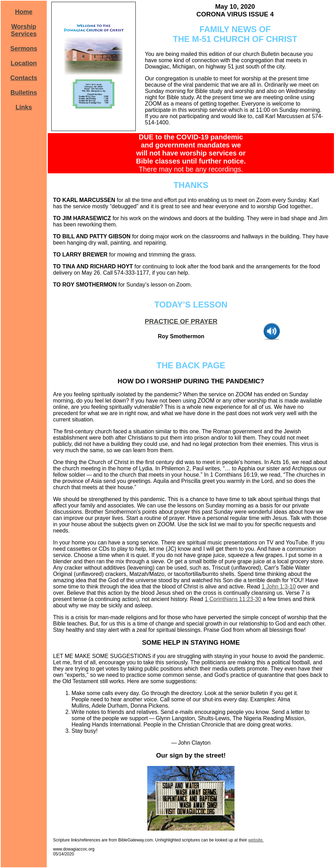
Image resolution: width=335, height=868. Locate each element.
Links (24, 107)
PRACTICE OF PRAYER (181, 321)
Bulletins (24, 93)
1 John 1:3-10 (279, 587)
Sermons (24, 49)
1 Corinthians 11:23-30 (233, 599)
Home (24, 12)
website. (256, 840)
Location (24, 63)
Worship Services (24, 30)
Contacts (24, 78)
